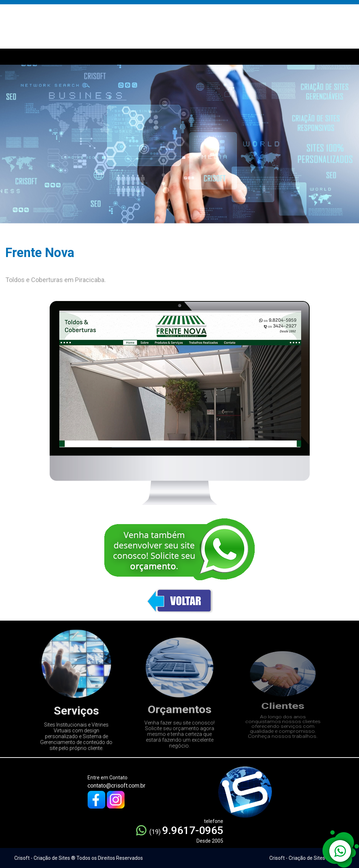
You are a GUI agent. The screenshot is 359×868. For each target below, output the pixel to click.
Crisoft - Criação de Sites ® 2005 (306, 858)
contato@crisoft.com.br (116, 786)
